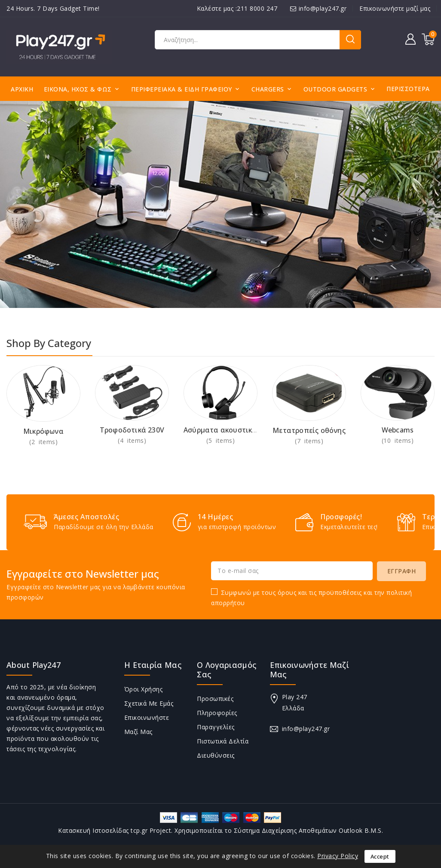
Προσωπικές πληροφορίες (217, 706)
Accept (380, 856)
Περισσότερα (408, 89)
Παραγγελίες (216, 727)
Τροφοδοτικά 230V (132, 430)
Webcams (398, 430)
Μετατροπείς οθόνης (309, 430)
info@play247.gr (323, 8)
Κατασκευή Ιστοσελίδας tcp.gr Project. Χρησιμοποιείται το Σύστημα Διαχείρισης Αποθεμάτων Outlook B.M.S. (220, 830)
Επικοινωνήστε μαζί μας (395, 8)
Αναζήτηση (350, 40)
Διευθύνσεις (216, 755)
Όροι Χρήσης (144, 689)
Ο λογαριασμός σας (227, 670)
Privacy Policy (338, 856)
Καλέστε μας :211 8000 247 (237, 8)
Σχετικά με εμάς (149, 703)
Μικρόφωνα (43, 431)
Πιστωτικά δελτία (223, 741)
